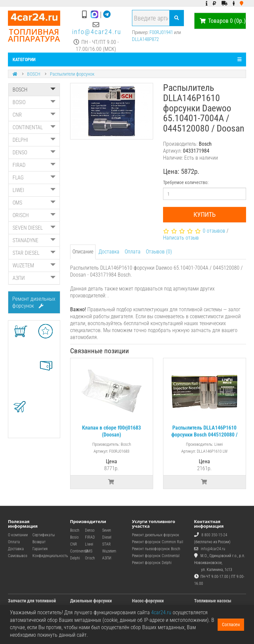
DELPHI (34, 140)
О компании (18, 535)
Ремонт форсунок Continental (156, 556)
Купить (205, 214)
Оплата (133, 252)
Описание (83, 252)
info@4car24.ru (97, 32)
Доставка (109, 252)
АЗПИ (34, 278)
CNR (34, 115)
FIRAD (34, 165)
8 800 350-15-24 (214, 535)
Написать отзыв (181, 238)
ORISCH (34, 215)
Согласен (231, 625)
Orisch (90, 558)
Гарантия (40, 549)
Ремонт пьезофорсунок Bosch (156, 549)
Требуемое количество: (186, 182)
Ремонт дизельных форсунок (34, 302)
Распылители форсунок (72, 74)
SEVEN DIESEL (34, 228)
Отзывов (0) (159, 252)
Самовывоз (18, 556)
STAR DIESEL (34, 253)
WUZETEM (34, 265)
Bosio (74, 537)
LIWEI (34, 190)
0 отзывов (214, 231)
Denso (90, 530)
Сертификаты (44, 535)
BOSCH (34, 74)
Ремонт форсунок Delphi (152, 563)
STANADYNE (34, 240)
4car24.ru (161, 612)
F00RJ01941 (161, 32)
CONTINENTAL (34, 127)
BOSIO (34, 102)
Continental (79, 551)
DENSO (34, 152)
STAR (106, 544)
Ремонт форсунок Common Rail (158, 542)
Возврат (39, 542)
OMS (34, 203)
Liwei (89, 544)
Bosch (75, 530)
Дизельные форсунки (91, 601)
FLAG (34, 178)
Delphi (75, 558)
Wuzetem (109, 551)
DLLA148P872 (145, 39)
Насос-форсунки (148, 601)
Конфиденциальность (50, 556)
